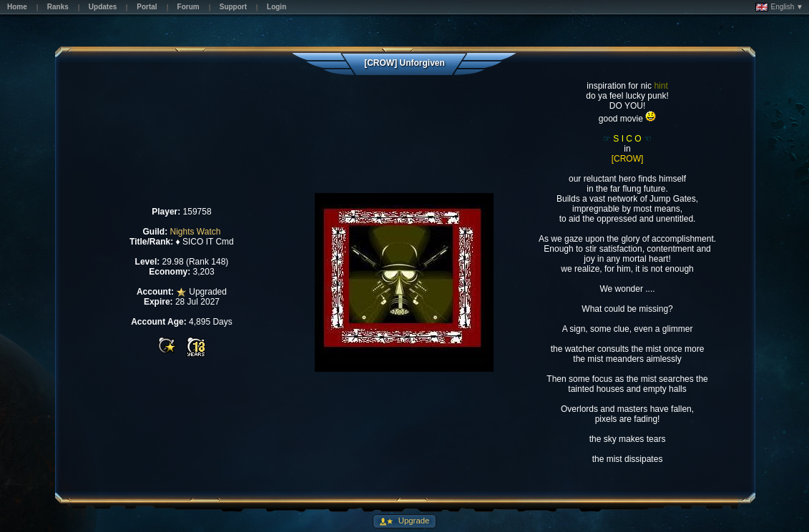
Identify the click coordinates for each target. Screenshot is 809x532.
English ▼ (779, 7)
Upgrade (413, 521)
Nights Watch (195, 232)
